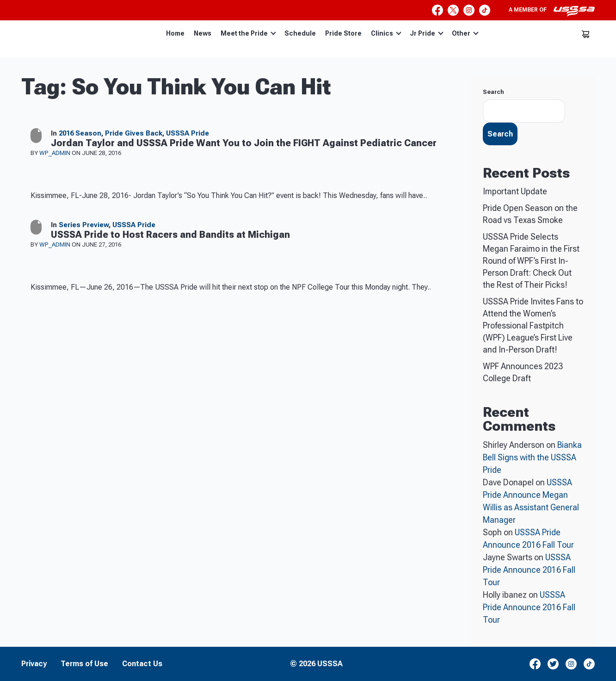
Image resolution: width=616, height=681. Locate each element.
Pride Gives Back (134, 133)
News (203, 33)
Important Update (515, 191)
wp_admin (55, 153)
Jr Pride (427, 33)
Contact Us (142, 664)
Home (175, 33)
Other (465, 33)
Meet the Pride (248, 33)
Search (493, 92)
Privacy (34, 664)
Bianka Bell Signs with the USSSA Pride (532, 457)
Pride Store (343, 33)
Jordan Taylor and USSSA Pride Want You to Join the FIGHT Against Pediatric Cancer (244, 143)
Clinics (386, 33)
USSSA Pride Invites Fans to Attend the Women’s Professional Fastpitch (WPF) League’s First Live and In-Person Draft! (533, 325)
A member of (552, 11)
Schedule (300, 33)
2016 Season (80, 133)
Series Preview (84, 225)
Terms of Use (84, 664)
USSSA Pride (188, 133)
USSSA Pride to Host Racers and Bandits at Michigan (170, 235)
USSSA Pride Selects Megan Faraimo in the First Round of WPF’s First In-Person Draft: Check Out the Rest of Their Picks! (531, 261)
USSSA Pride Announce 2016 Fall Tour (529, 570)
